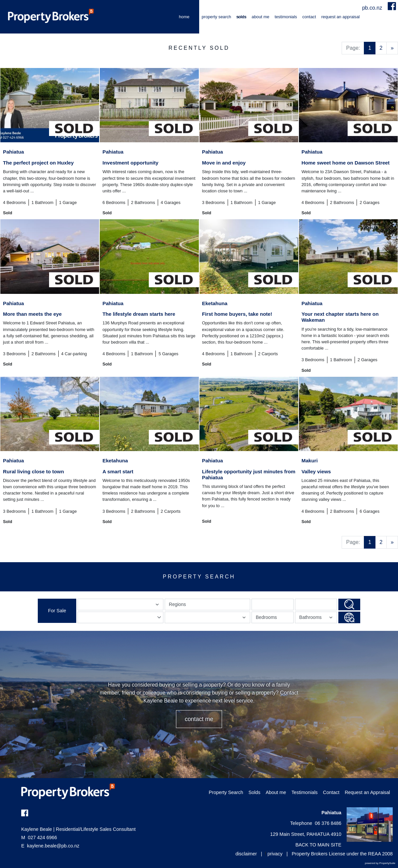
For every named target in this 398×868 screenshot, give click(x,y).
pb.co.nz (373, 8)
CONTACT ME (199, 719)
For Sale (57, 611)
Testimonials (286, 17)
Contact (309, 17)
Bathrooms (317, 619)
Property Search (217, 17)
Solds (241, 17)
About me (260, 17)
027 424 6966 (39, 837)
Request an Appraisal (341, 17)
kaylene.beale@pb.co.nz (53, 846)
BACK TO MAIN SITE (318, 845)
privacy (275, 854)
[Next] (392, 48)
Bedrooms (266, 617)
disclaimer (246, 854)
